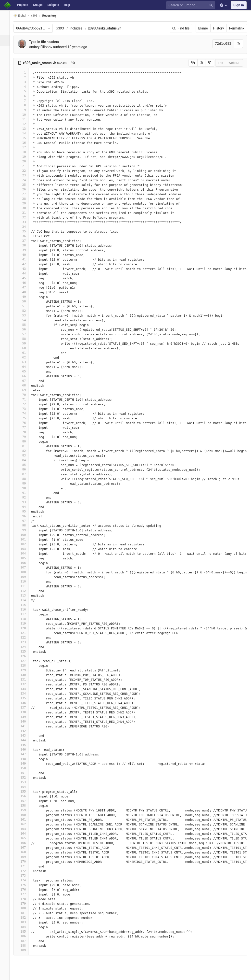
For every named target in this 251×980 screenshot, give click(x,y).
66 (24, 376)
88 (24, 479)
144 (24, 740)
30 (24, 208)
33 (24, 222)
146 (24, 749)
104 (24, 553)
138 (24, 712)
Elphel (22, 16)
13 (24, 129)
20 (24, 161)
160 (24, 815)
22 (24, 171)
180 (24, 908)
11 (24, 119)
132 (24, 684)
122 (24, 637)
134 (24, 693)
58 (24, 339)
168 (24, 852)
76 (24, 423)
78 (24, 432)
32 (24, 217)
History (219, 28)
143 (24, 735)
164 (24, 833)
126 (24, 656)
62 (24, 357)
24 (24, 180)
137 (24, 707)
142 (24, 731)
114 (24, 600)
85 (24, 465)
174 (24, 880)
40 (24, 255)
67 (24, 381)
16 (24, 143)
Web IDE (234, 63)
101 (24, 539)
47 (24, 287)
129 (24, 670)
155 (24, 791)
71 (24, 399)
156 (24, 796)
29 (24, 203)
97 (24, 521)
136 (24, 703)
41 (24, 259)
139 (24, 717)
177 (24, 894)
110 (24, 581)
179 (24, 903)
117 (24, 614)
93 (24, 502)
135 (24, 698)
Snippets (53, 5)
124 (24, 647)
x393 (63, 28)
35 (24, 231)
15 (24, 138)
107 (24, 567)
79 (24, 437)
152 (24, 777)
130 (24, 675)
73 (24, 409)
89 (24, 483)
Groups (38, 5)
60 (24, 348)
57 (24, 334)
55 (24, 325)
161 (24, 819)
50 (24, 301)
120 (24, 628)
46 (24, 283)
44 (24, 273)
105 (24, 558)
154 (24, 787)
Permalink (237, 28)
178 (24, 899)
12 (24, 124)
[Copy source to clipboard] (193, 63)
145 (24, 745)
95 (24, 511)
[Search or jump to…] (191, 5)
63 (24, 362)
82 (24, 451)
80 (24, 441)
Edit (221, 63)
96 (24, 516)
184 (24, 927)
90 (24, 488)
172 (24, 871)
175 (24, 885)
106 (24, 563)
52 (24, 311)
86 (24, 469)
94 (24, 507)
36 (24, 236)
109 (24, 577)
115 (24, 605)
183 (24, 922)
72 (24, 404)
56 (24, 329)
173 (24, 875)
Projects (23, 5)
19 (24, 157)
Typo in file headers (47, 42)
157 (24, 801)
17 (24, 147)
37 (24, 241)
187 (24, 941)
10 (24, 115)
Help (67, 5)
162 (24, 824)
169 (24, 857)
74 (24, 413)
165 (24, 838)
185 (24, 931)
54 (24, 320)
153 (24, 782)
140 (24, 721)
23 (24, 175)
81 (24, 446)
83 (24, 455)
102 (24, 544)
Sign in (239, 5)
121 (24, 633)
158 (24, 805)
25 (24, 185)
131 (24, 679)
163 (24, 829)
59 (24, 343)
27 (24, 194)
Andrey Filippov (43, 47)
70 (24, 395)
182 (24, 917)
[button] (6, 974)
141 (24, 726)
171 (24, 866)
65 (24, 371)
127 (24, 661)
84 (24, 460)
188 (24, 945)
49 (24, 297)
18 (24, 152)
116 (24, 609)
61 (24, 353)
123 (24, 642)
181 (24, 913)
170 (24, 861)
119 (24, 623)
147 (24, 754)
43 (24, 269)
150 (24, 768)
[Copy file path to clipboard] (76, 63)
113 (24, 595)
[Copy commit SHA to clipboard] (238, 44)
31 (24, 213)
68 (24, 385)
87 (24, 474)
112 (24, 591)
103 (24, 549)
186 (24, 936)
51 (24, 306)
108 (24, 572)
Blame (203, 28)
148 (24, 759)
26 (24, 189)
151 (24, 773)
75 (24, 418)
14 (24, 133)
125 (24, 651)
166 (24, 843)
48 (24, 292)
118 (24, 619)
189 (24, 950)
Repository (52, 16)
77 (24, 427)
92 (24, 497)
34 (24, 227)
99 (24, 530)
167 (24, 847)
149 (24, 763)
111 (24, 586)
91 (24, 493)
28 (24, 199)
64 (24, 367)
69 (24, 390)
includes (79, 28)
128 (24, 665)
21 (24, 166)
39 (24, 250)
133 (24, 689)
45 (24, 278)
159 (24, 810)
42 (24, 264)
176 (24, 889)
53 (24, 315)
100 (24, 535)
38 (24, 245)
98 (24, 525)
